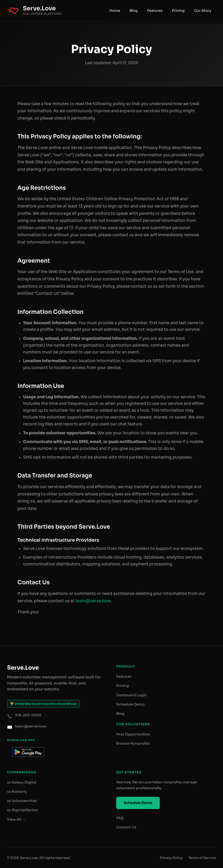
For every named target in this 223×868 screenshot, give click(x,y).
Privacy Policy (171, 858)
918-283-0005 (28, 715)
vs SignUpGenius (22, 810)
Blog (134, 10)
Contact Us (126, 827)
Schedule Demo (130, 704)
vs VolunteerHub (22, 801)
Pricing (178, 10)
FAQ (120, 818)
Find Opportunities (133, 734)
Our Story (203, 10)
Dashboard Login (131, 695)
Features (155, 10)
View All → (16, 819)
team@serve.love (93, 601)
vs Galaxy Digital (22, 782)
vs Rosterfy (17, 791)
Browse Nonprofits (133, 743)
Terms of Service (202, 858)
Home (115, 10)
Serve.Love (39, 8)
